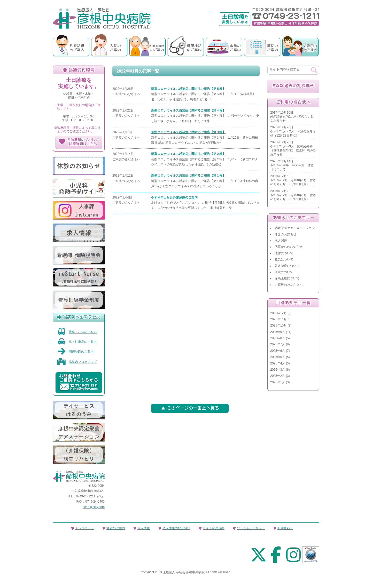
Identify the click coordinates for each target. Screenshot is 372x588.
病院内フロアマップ (77, 362)
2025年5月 (278, 357)
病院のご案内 (116, 528)
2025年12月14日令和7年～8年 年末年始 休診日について (292, 165)
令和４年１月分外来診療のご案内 (174, 197)
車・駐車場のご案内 (77, 342)
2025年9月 (278, 332)
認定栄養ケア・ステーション (295, 228)
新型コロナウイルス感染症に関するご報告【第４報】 (188, 110)
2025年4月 (278, 363)
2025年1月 (278, 382)
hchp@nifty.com (94, 507)
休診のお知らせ (285, 234)
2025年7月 (278, 344)
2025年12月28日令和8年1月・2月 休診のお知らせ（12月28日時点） (293, 131)
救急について (284, 259)
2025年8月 (278, 338)
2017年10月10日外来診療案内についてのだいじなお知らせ (292, 117)
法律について (284, 253)
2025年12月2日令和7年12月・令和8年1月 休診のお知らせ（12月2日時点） (293, 195)
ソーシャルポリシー (251, 528)
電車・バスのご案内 (77, 332)
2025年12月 (278, 313)
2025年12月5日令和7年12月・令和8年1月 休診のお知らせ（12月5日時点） (293, 180)
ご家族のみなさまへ (289, 285)
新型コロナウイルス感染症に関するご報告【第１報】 (188, 176)
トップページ (84, 528)
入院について (284, 272)
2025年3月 (278, 370)
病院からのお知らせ (289, 247)
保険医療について (287, 278)
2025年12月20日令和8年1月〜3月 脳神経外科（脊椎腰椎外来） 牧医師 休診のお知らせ (293, 148)
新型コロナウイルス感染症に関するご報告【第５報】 (188, 89)
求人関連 (281, 241)
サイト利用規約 (214, 528)
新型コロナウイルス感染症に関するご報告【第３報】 (188, 132)
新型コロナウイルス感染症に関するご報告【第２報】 (188, 154)
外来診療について (287, 266)
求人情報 (144, 528)
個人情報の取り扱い (176, 528)
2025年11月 (278, 319)
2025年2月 (278, 376)
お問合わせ (285, 528)
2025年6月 (278, 351)
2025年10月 (278, 325)
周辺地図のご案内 (75, 352)
